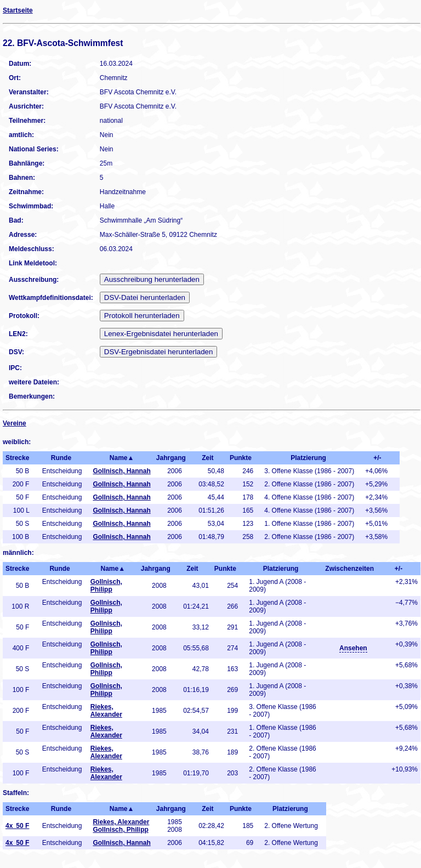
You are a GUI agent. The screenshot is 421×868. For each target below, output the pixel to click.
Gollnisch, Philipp (106, 586)
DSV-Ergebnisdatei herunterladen (159, 352)
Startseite (18, 10)
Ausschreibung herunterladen (152, 279)
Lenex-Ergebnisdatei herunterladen (161, 334)
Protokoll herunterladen (142, 316)
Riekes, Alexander (106, 711)
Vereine (15, 423)
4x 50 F (17, 826)
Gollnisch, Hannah (121, 471)
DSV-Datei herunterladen (145, 297)
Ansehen (353, 648)
